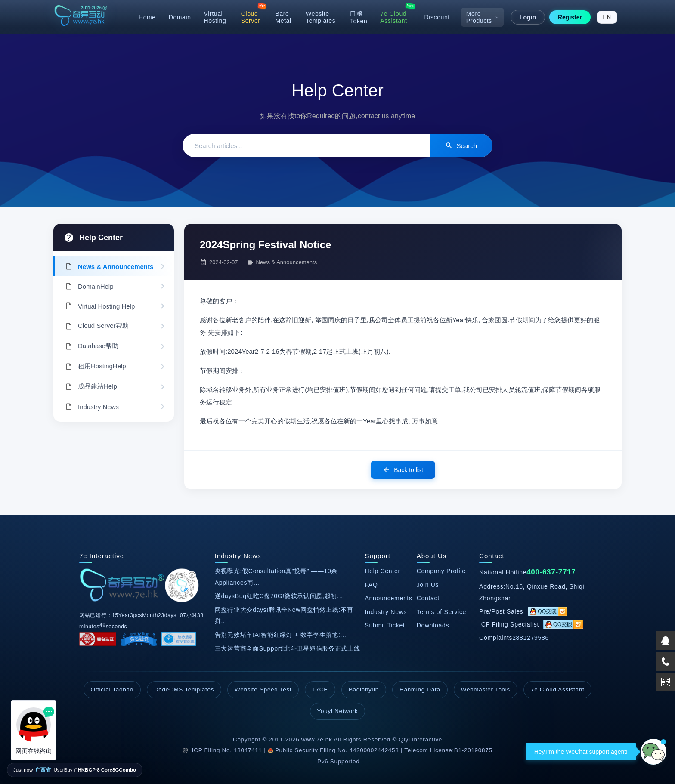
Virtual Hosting (215, 17)
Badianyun (364, 690)
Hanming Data (420, 690)
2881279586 (531, 638)
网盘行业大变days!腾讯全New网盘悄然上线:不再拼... (284, 616)
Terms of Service (441, 612)
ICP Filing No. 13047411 (227, 750)
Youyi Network (338, 711)
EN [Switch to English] (607, 17)
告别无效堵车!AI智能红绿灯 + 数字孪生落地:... (281, 635)
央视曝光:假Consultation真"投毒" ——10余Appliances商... (276, 577)
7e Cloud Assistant (393, 17)
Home (147, 17)
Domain (180, 17)
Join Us (428, 585)
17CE (320, 690)
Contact (428, 598)
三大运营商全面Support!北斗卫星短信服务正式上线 (288, 648)
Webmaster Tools (486, 690)
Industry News (386, 612)
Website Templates (320, 17)
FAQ (371, 585)
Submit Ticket (385, 625)
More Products (482, 17)
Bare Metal (283, 17)
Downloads (433, 625)
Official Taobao (112, 690)
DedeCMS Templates (184, 690)
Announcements (388, 598)
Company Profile (441, 571)
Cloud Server (251, 17)
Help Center (101, 238)
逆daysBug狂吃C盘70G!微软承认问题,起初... (279, 596)
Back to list (403, 470)
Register (570, 17)
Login (528, 17)
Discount (437, 17)
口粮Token (359, 17)
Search (461, 145)
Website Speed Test (263, 690)
